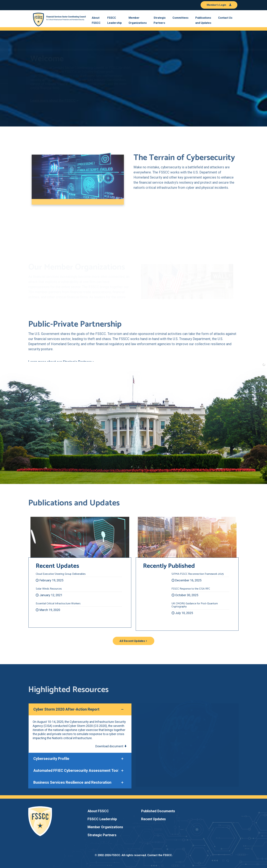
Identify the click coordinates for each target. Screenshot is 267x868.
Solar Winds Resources (49, 589)
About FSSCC (98, 811)
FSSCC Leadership (102, 819)
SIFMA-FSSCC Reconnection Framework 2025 (198, 574)
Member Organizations (105, 827)
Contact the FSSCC (160, 855)
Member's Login (219, 5)
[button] (80, 728)
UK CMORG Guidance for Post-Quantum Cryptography (195, 605)
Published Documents (158, 811)
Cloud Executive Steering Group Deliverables (61, 574)
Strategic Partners (102, 835)
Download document (111, 746)
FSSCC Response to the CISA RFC (191, 589)
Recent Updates (154, 819)
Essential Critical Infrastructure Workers (58, 604)
